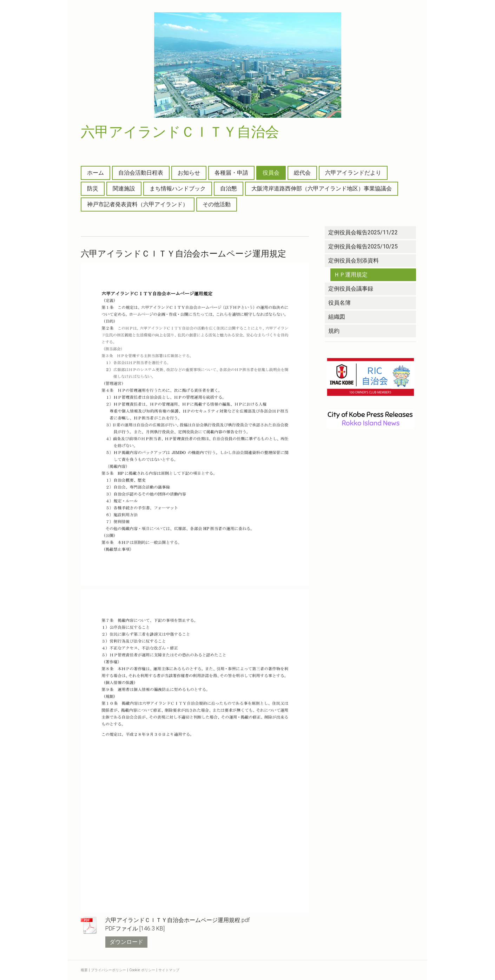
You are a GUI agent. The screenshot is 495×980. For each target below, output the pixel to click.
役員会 (271, 173)
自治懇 (229, 189)
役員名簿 (339, 303)
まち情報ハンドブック (178, 189)
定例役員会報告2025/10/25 (363, 246)
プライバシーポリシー (108, 970)
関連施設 (124, 189)
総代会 (302, 173)
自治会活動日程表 (141, 173)
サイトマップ (169, 970)
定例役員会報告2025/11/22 (363, 232)
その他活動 (217, 204)
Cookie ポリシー (142, 970)
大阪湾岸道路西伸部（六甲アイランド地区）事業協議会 (322, 189)
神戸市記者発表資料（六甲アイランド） (138, 204)
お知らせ (189, 173)
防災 (93, 189)
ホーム (95, 173)
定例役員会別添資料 (354, 261)
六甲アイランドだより (353, 173)
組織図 (337, 317)
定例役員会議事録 (351, 289)
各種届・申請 (231, 173)
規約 (334, 331)
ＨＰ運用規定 (351, 275)
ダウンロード (126, 942)
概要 (84, 970)
